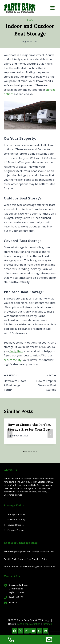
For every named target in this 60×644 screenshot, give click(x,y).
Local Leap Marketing (29, 624)
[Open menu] (52, 8)
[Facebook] (14, 631)
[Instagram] (27, 631)
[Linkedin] (46, 631)
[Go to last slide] (10, 434)
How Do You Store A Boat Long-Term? (16, 382)
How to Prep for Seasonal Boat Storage (45, 382)
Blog (30, 20)
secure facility (13, 360)
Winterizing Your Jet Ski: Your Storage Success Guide (29, 552)
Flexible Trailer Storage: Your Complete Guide (26, 559)
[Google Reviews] (39, 631)
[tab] (24, 451)
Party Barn (16, 351)
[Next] (50, 434)
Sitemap (48, 624)
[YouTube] (33, 631)
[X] (21, 631)
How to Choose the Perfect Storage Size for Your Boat (30, 567)
